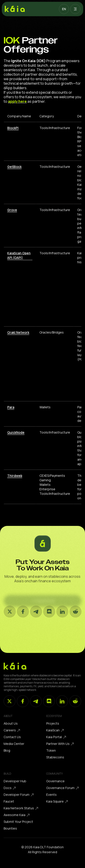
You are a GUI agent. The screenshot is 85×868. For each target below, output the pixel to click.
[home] (15, 9)
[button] (64, 9)
